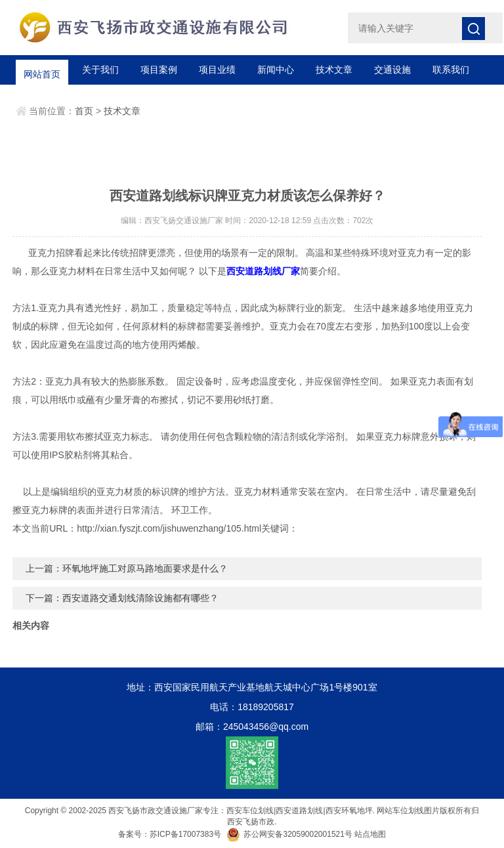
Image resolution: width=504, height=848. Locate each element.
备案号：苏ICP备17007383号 (170, 834)
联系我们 (451, 70)
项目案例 (159, 70)
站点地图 (370, 834)
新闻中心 (276, 70)
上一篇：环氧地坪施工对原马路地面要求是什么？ (127, 568)
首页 (84, 111)
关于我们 (100, 70)
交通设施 (392, 70)
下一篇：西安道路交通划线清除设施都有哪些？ (122, 598)
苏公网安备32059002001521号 (290, 834)
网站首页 (42, 70)
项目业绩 (217, 70)
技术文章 (334, 70)
